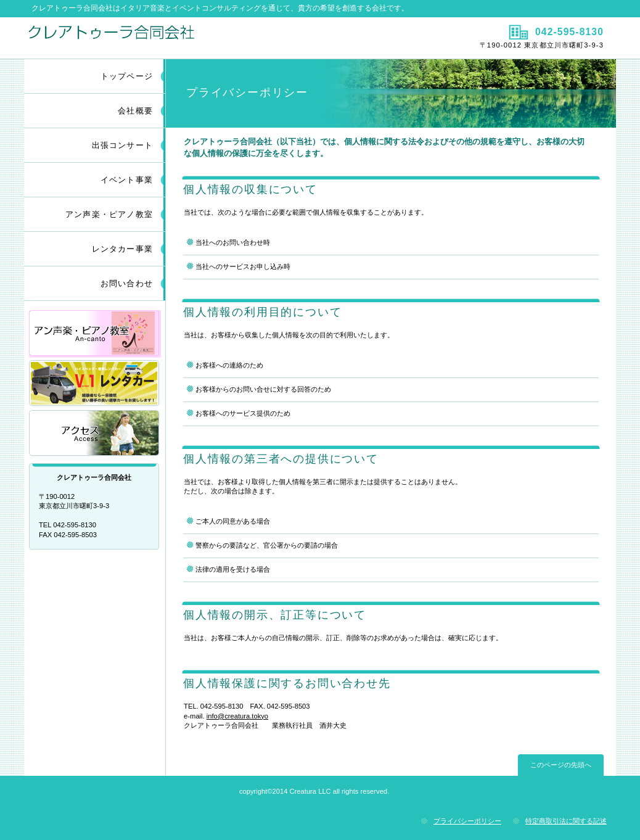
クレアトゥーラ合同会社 (170, 38)
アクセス (95, 434)
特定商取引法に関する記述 (566, 821)
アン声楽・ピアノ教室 (95, 334)
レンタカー (95, 384)
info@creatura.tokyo (237, 716)
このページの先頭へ (561, 765)
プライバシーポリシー (467, 821)
